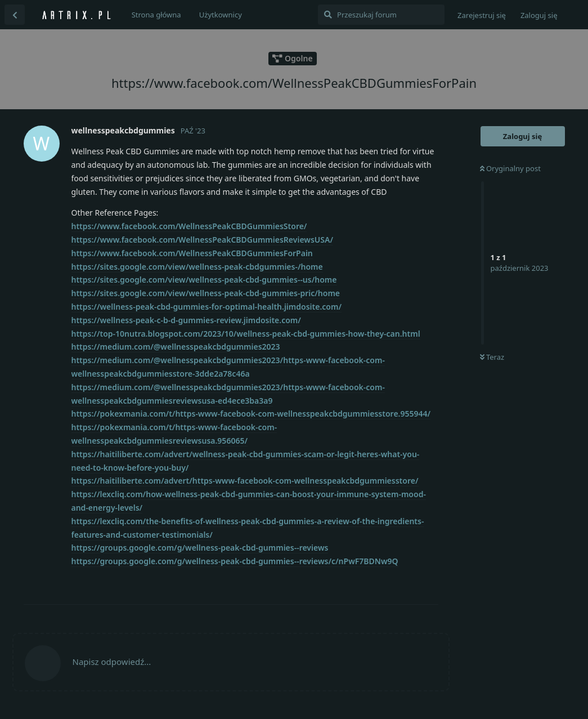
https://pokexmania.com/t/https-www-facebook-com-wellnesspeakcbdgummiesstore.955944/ (251, 414)
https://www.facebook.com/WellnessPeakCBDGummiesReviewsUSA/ (202, 240)
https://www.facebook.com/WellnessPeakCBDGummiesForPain (192, 253)
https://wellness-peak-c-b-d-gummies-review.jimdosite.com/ (186, 320)
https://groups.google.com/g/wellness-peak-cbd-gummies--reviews (200, 548)
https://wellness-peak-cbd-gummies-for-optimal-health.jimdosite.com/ (207, 307)
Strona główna (156, 15)
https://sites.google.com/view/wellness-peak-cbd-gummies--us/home (204, 280)
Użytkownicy (221, 15)
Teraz (492, 357)
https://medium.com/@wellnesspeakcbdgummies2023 (176, 347)
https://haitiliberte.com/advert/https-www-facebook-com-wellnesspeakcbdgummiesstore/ (245, 481)
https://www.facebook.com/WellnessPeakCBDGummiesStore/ (189, 226)
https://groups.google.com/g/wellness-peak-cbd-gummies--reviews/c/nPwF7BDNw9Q (235, 561)
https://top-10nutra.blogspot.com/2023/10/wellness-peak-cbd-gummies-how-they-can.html (246, 334)
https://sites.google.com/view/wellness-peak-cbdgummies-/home (197, 267)
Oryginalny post (510, 168)
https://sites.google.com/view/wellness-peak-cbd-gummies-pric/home (206, 293)
